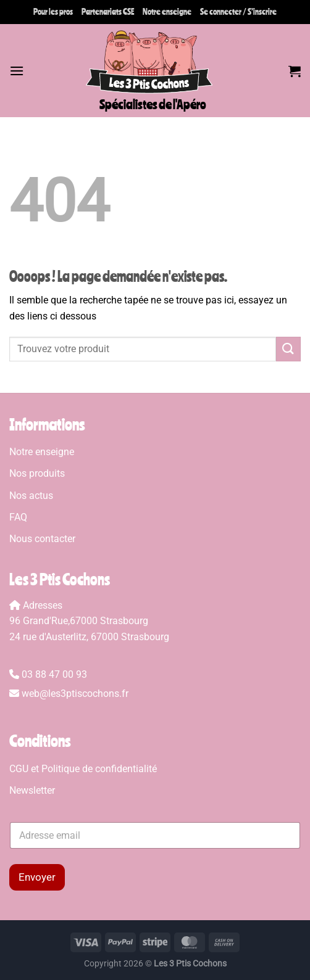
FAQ (18, 517)
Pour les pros (53, 12)
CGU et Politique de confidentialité (83, 769)
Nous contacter (42, 539)
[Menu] (17, 71)
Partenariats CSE (108, 12)
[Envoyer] (288, 349)
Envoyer (37, 877)
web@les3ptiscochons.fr (75, 694)
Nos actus (31, 496)
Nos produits (38, 473)
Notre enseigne (167, 12)
